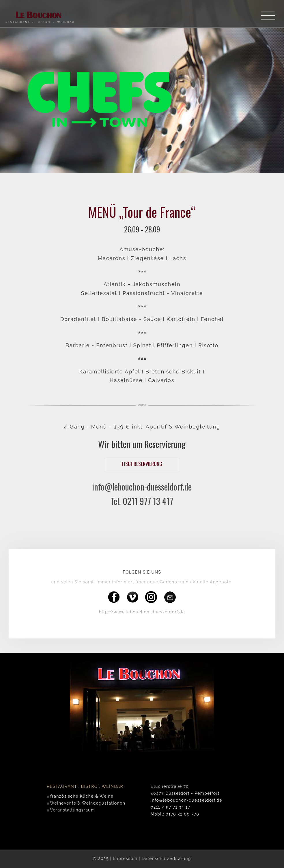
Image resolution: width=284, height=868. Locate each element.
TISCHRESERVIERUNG (142, 464)
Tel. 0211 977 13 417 (142, 501)
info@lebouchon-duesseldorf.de (142, 487)
